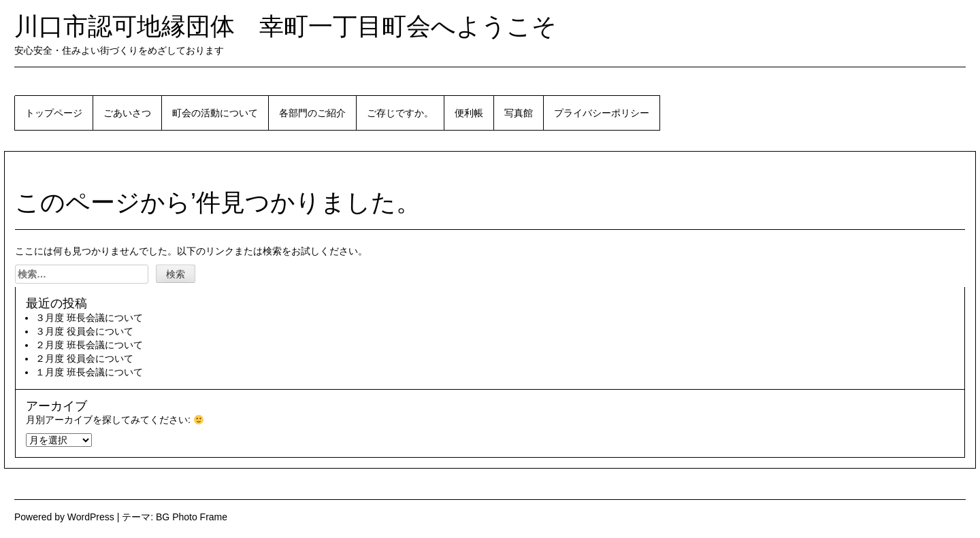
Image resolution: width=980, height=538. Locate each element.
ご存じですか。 (400, 113)
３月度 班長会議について (89, 318)
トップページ (54, 113)
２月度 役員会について (84, 358)
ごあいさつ (127, 113)
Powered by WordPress (64, 517)
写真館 (519, 113)
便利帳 (469, 113)
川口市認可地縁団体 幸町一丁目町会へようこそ (285, 26)
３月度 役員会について (84, 331)
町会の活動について (215, 113)
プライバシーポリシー (602, 113)
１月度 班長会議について (89, 372)
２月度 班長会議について (89, 345)
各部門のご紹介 (312, 113)
